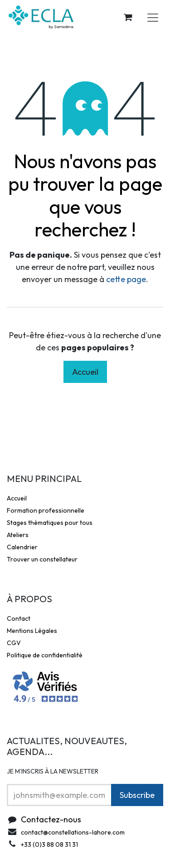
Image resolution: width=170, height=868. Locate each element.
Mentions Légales (32, 631)
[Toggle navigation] (153, 17)
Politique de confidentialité (45, 655)
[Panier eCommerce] (128, 17)
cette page (126, 279)
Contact (19, 618)
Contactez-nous (51, 819)
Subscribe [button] (137, 795)
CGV (14, 643)
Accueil (85, 372)
